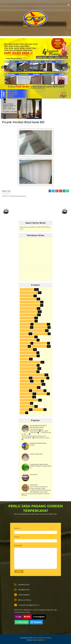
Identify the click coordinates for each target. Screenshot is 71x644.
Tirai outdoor (25, 381)
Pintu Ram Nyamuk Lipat (28, 356)
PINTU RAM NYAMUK (27, 349)
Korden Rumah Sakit (27, 337)
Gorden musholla (41, 324)
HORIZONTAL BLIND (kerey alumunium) (33, 331)
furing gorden (38, 391)
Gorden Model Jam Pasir (28, 299)
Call (18, 617)
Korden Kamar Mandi (40, 334)
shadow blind (38, 410)
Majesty (35, 640)
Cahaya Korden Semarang (42, 638)
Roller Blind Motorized (28, 372)
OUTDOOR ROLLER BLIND (39, 346)
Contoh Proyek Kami (12, 126)
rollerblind (25, 410)
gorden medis (42, 394)
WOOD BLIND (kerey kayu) (29, 387)
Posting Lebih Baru (6, 212)
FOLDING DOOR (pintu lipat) (29, 293)
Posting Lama (65, 212)
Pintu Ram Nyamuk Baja (28, 353)
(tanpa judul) (34, 485)
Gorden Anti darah (27, 296)
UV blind (38, 381)
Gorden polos (25, 327)
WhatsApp (22, 622)
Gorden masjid (25, 324)
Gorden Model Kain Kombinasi (30, 302)
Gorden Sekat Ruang (27, 321)
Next (68, 67)
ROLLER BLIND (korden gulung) (30, 362)
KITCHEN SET (24, 334)
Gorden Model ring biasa (29, 315)
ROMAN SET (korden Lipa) (28, 365)
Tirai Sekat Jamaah (40, 378)
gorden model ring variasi (29, 400)
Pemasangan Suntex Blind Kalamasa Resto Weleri (38, 426)
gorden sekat (25, 403)
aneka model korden (36, 454)
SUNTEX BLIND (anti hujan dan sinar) (32, 375)
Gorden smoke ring (41, 327)
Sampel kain (25, 378)
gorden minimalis (26, 397)
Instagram (39, 617)
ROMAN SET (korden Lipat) (29, 368)
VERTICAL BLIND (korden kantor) (30, 126)
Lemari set (24, 346)
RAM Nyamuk (25, 359)
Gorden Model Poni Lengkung (30, 305)
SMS (27, 617)
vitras (23, 413)
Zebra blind (25, 391)
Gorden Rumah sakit (27, 318)
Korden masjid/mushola (28, 340)
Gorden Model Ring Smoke (29, 312)
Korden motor (25, 343)
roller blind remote (27, 406)
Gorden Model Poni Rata (28, 308)
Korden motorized (41, 343)
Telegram (36, 622)
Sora (43, 640)
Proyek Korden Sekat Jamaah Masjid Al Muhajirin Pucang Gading (40, 465)
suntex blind (34, 475)
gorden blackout (26, 394)
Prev (3, 67)
